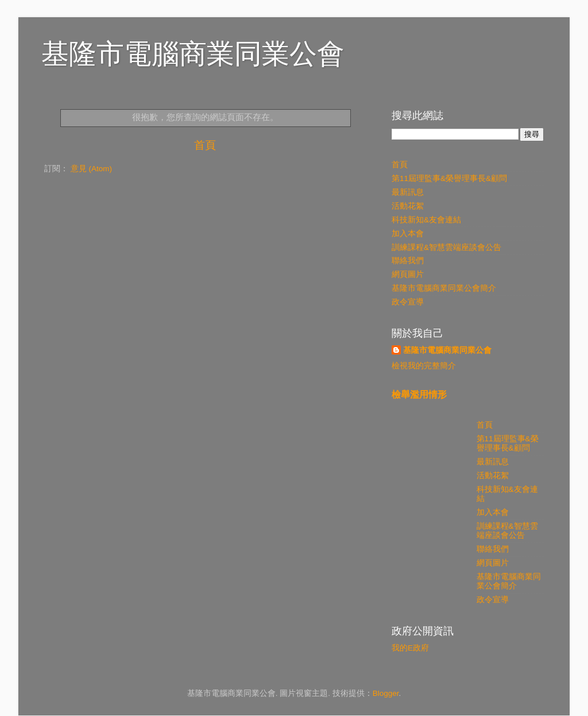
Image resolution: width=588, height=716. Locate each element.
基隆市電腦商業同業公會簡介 (444, 288)
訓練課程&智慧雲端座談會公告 (446, 247)
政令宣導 (408, 302)
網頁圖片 (408, 274)
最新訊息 (408, 192)
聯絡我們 (408, 261)
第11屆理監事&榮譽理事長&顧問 (449, 178)
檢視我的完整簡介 (424, 366)
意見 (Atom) (91, 169)
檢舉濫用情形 (419, 394)
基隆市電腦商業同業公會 (193, 54)
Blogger (386, 693)
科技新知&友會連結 (426, 220)
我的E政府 (410, 648)
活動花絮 (408, 206)
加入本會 (408, 234)
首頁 (205, 145)
